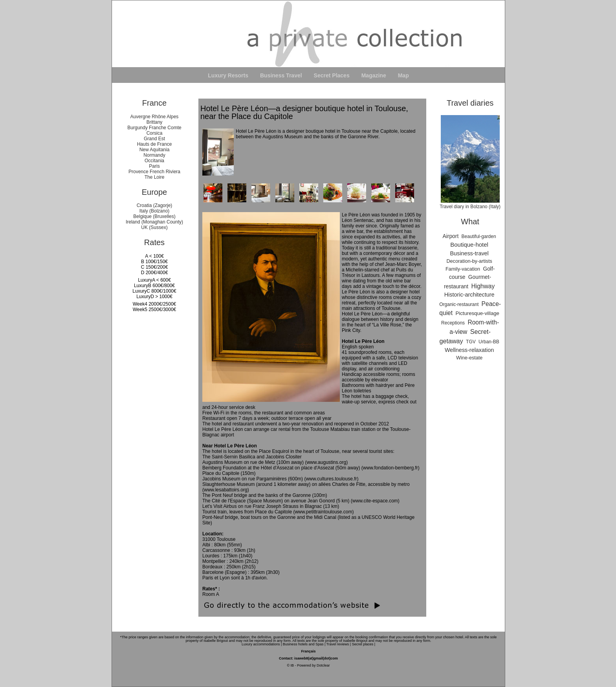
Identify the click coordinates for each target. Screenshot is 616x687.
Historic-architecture (469, 295)
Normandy (154, 155)
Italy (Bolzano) (155, 211)
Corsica (155, 133)
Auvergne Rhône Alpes (155, 117)
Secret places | (364, 644)
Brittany (155, 122)
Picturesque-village (477, 313)
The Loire (155, 177)
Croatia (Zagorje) (155, 205)
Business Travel (281, 75)
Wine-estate (469, 358)
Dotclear (323, 665)
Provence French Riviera (154, 172)
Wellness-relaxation (469, 350)
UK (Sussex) (154, 227)
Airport (451, 236)
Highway (483, 286)
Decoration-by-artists (469, 261)
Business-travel (469, 253)
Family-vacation (463, 269)
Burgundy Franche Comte (154, 128)
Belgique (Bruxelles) (154, 216)
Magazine (374, 75)
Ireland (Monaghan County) (154, 222)
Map (403, 75)
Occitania (154, 161)
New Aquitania (155, 150)
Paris (154, 166)
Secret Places (332, 75)
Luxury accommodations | (262, 644)
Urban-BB (489, 342)
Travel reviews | (339, 644)
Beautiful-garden (479, 236)
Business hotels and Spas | (304, 644)
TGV (471, 342)
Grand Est (154, 139)
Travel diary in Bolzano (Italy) (470, 204)
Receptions (453, 323)
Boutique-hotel (469, 245)
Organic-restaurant (459, 304)
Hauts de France (155, 144)
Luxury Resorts (228, 75)
